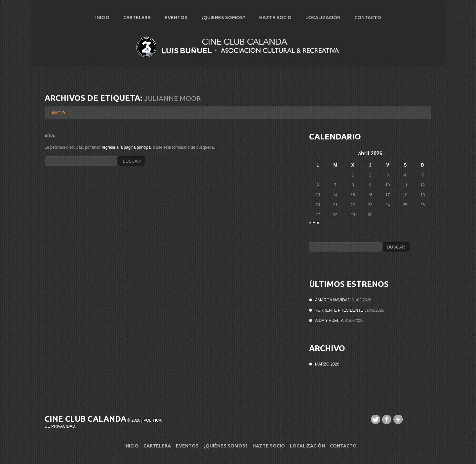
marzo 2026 (327, 364)
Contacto (368, 18)
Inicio (102, 18)
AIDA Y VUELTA (329, 321)
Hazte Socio (275, 18)
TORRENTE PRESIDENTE (339, 310)
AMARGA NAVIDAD (333, 300)
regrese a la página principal (127, 147)
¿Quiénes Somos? (223, 18)
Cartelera (137, 18)
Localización (323, 18)
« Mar (314, 223)
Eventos (176, 18)
